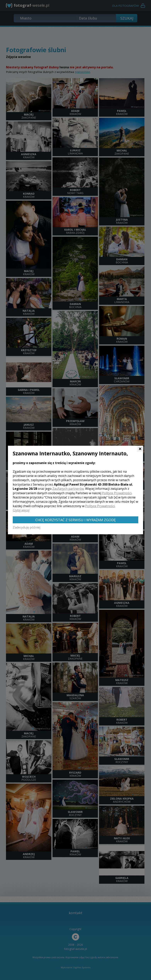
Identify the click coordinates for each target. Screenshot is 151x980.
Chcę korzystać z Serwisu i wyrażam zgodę (75, 520)
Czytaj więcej (21, 510)
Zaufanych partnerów (68, 489)
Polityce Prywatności (117, 493)
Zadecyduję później (27, 527)
